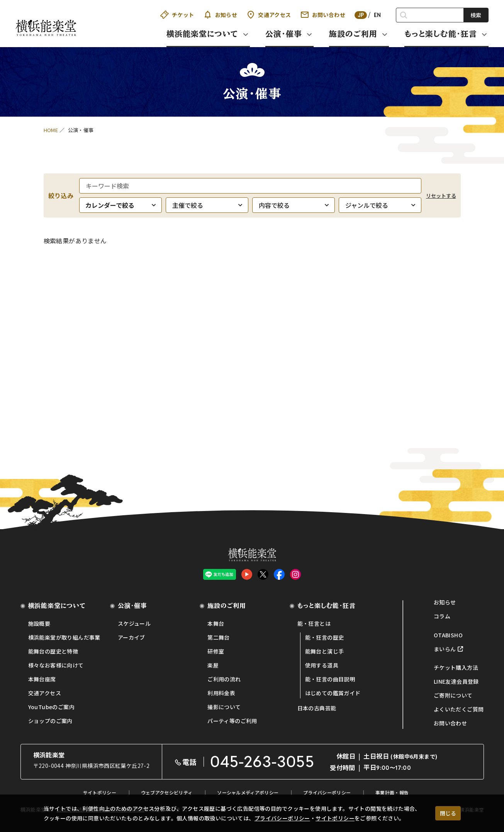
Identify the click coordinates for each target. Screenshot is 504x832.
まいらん (445, 649)
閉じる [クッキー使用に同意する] (448, 813)
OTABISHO (448, 635)
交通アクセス (269, 15)
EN (378, 15)
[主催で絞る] (207, 205)
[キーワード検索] (250, 186)
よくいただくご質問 (459, 709)
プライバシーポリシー (282, 818)
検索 (476, 15)
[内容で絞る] (294, 205)
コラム (442, 616)
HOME (51, 130)
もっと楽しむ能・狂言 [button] (441, 34)
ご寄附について (453, 695)
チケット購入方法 (456, 667)
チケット (177, 15)
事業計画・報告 (392, 792)
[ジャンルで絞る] (380, 205)
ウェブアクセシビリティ (167, 792)
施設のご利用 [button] (353, 34)
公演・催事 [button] (284, 34)
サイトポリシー (335, 818)
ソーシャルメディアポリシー (248, 792)
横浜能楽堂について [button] (202, 34)
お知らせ (221, 15)
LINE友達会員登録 (456, 681)
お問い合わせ (323, 15)
